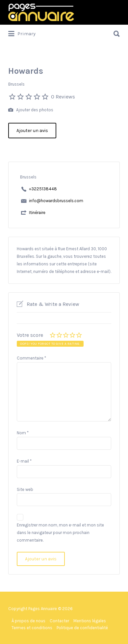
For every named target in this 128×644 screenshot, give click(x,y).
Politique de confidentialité (82, 628)
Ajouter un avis (32, 131)
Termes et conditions (32, 628)
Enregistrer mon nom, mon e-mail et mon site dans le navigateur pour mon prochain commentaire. (60, 533)
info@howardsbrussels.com (56, 201)
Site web (25, 489)
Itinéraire (37, 213)
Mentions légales (90, 621)
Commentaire (31, 358)
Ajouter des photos (31, 110)
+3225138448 (43, 189)
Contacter (59, 621)
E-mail (24, 461)
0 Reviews (63, 97)
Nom (23, 433)
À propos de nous (28, 621)
